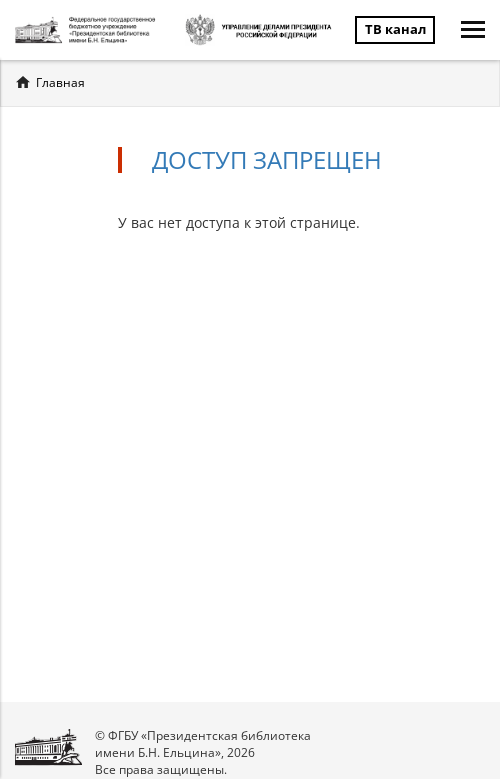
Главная (60, 82)
